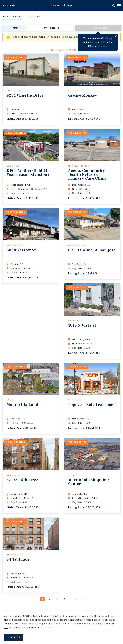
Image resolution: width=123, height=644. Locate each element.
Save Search (100, 28)
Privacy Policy (86, 624)
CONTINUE (14, 638)
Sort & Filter (51, 28)
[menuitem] (12, 17)
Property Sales (12, 17)
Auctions (34, 17)
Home (61, 6)
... (71, 599)
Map (15, 28)
